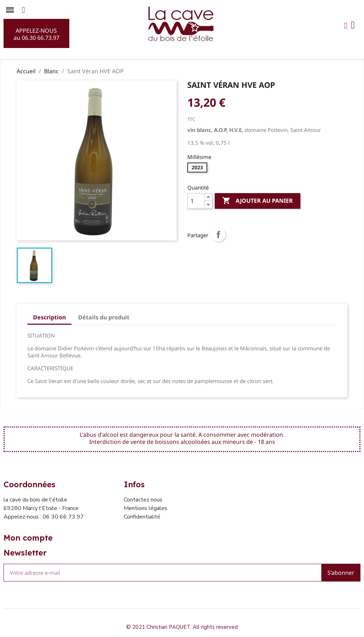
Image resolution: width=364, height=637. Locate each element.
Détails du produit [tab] (104, 317)
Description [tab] (49, 317)
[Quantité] (196, 201)
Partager (218, 234)
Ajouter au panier (258, 201)
